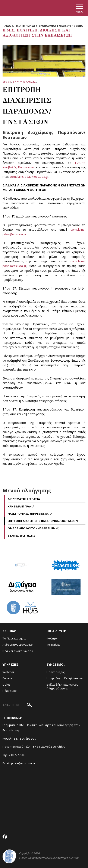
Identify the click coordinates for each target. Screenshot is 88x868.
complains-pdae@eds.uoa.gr (29, 177)
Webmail (9, 672)
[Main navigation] (79, 8)
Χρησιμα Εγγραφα (21, 506)
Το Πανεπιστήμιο (15, 638)
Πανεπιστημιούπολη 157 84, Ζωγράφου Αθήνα (34, 747)
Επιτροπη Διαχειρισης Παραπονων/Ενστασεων (43, 521)
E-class (7, 678)
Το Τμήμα (53, 645)
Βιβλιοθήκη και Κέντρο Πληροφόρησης (63, 687)
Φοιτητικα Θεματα (24, 82)
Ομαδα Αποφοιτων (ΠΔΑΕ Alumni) (34, 528)
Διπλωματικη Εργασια (24, 499)
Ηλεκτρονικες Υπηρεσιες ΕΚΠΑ (30, 514)
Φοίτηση (53, 638)
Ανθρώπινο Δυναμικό (18, 645)
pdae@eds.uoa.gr (23, 763)
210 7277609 (17, 755)
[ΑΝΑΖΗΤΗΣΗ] (18, 705)
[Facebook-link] (5, 837)
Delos (7, 685)
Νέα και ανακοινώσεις (18, 651)
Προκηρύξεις (56, 672)
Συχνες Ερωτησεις (21, 536)
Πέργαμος (10, 691)
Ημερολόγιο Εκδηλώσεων (65, 678)
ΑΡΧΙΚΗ (7, 82)
